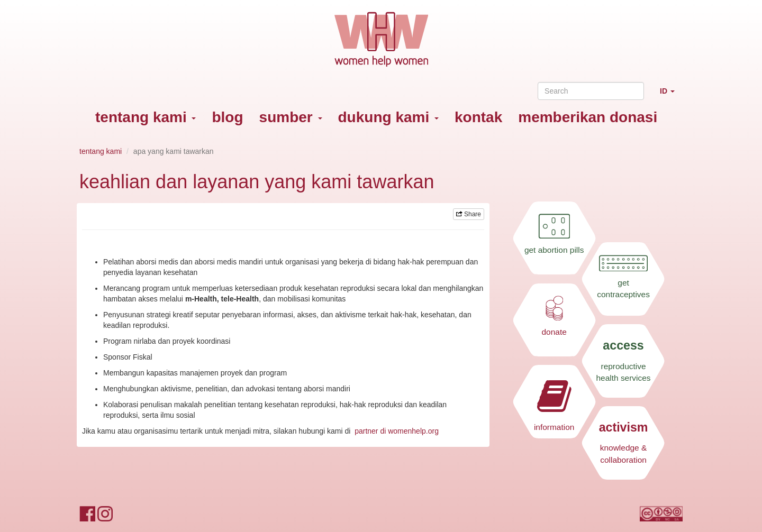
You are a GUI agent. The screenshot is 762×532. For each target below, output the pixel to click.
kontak (478, 117)
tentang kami (146, 117)
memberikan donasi (588, 117)
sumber (291, 117)
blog (227, 117)
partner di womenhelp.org (397, 431)
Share (469, 214)
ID (671, 95)
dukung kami (388, 117)
